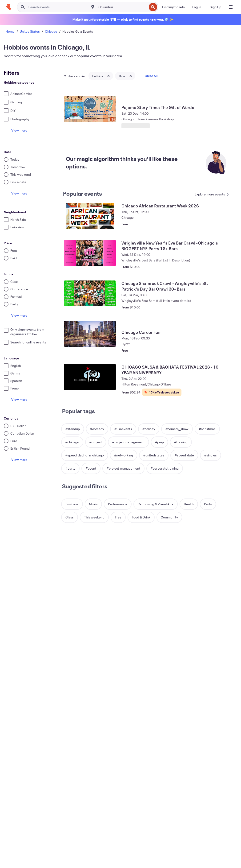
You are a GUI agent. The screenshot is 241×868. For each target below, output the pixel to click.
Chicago (51, 31)
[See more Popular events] (210, 195)
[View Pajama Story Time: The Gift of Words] (90, 109)
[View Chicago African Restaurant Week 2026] (90, 216)
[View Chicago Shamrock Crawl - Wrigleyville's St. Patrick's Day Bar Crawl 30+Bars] (90, 293)
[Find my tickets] (173, 7)
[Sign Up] (215, 7)
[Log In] (197, 7)
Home (10, 31)
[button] (73, 429)
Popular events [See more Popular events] (83, 194)
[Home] (8, 7)
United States (30, 31)
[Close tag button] (108, 76)
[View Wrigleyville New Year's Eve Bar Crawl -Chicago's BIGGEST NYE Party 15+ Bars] (90, 253)
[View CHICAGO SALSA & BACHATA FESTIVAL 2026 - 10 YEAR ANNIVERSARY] (90, 377)
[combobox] (122, 7)
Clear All (151, 76)
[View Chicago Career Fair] (90, 334)
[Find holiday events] (124, 19)
